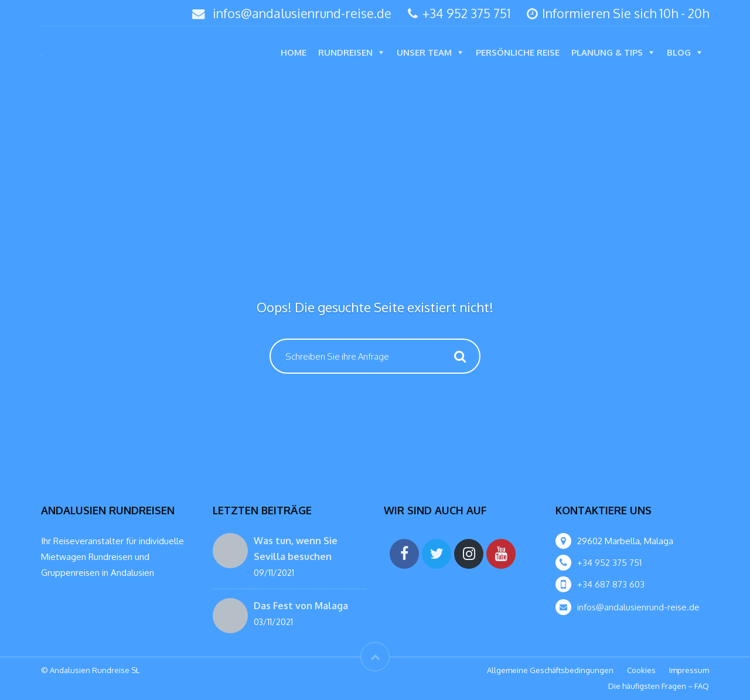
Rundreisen (345, 52)
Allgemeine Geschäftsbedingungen (550, 670)
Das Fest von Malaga (301, 606)
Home (294, 52)
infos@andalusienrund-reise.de (302, 13)
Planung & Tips (607, 52)
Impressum (689, 670)
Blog (679, 52)
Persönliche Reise (518, 52)
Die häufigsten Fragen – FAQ (659, 686)
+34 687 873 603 (611, 584)
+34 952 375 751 (459, 13)
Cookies (641, 670)
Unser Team (424, 52)
